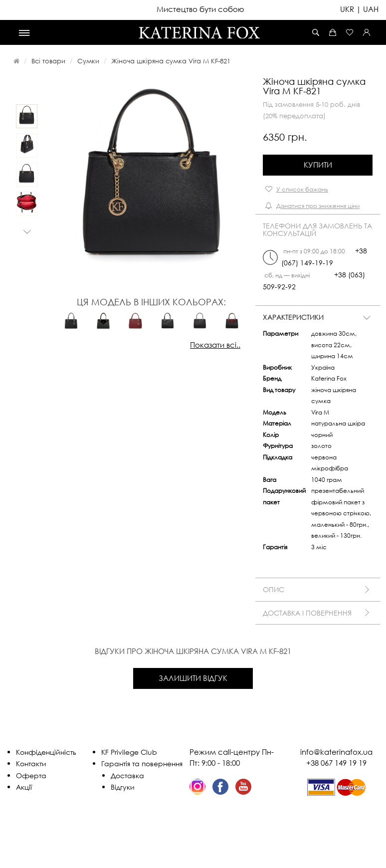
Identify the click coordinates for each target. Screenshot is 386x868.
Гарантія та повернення (142, 763)
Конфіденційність (46, 752)
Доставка (127, 775)
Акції (24, 787)
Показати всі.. (215, 345)
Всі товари (48, 61)
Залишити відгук (193, 678)
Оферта (31, 775)
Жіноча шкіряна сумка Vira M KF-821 (171, 61)
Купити (318, 165)
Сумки (88, 61)
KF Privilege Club (129, 752)
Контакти (31, 763)
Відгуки (123, 787)
